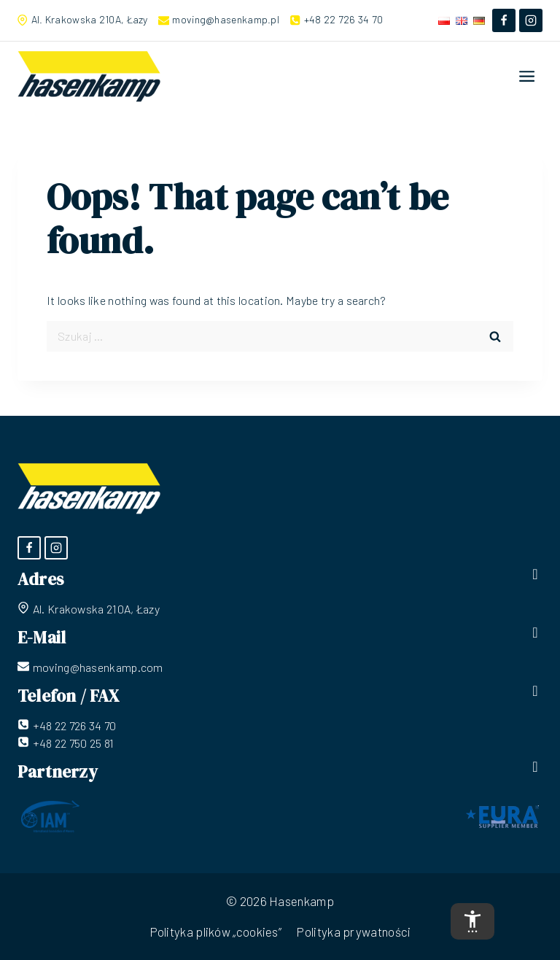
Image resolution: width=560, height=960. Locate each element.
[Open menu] (527, 76)
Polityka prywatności (353, 932)
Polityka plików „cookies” (216, 932)
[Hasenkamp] (89, 77)
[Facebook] (504, 20)
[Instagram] (531, 20)
